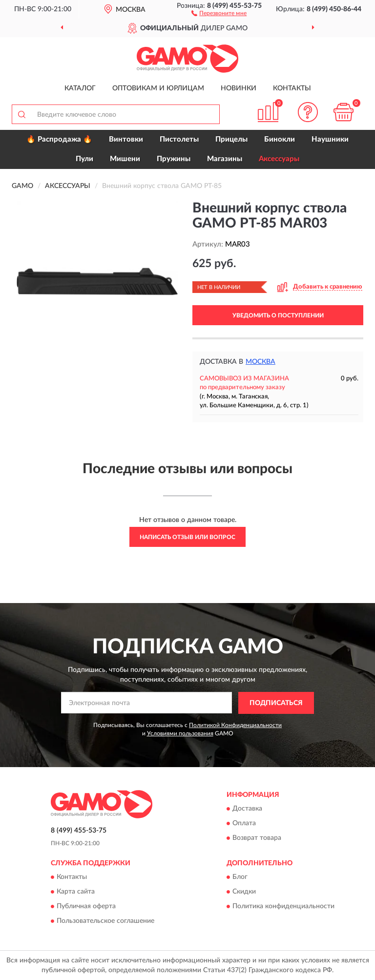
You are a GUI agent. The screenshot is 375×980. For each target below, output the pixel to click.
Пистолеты (179, 139)
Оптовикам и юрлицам (158, 88)
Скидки (244, 892)
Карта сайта (76, 892)
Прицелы (231, 139)
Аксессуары (279, 159)
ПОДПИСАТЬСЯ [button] (276, 703)
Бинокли (280, 139)
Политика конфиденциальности (283, 907)
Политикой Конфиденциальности (235, 725)
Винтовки (126, 139)
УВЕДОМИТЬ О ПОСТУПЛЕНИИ (278, 315)
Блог (240, 877)
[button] (219, 13)
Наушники (330, 139)
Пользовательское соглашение (105, 921)
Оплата (244, 824)
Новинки (239, 88)
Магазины (225, 159)
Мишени (125, 159)
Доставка (247, 809)
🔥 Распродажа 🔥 (59, 139)
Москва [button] (260, 362)
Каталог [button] (80, 88)
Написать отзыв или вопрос (187, 537)
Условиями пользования (180, 733)
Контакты (292, 88)
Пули (84, 159)
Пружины (174, 159)
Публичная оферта (86, 907)
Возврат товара (257, 838)
